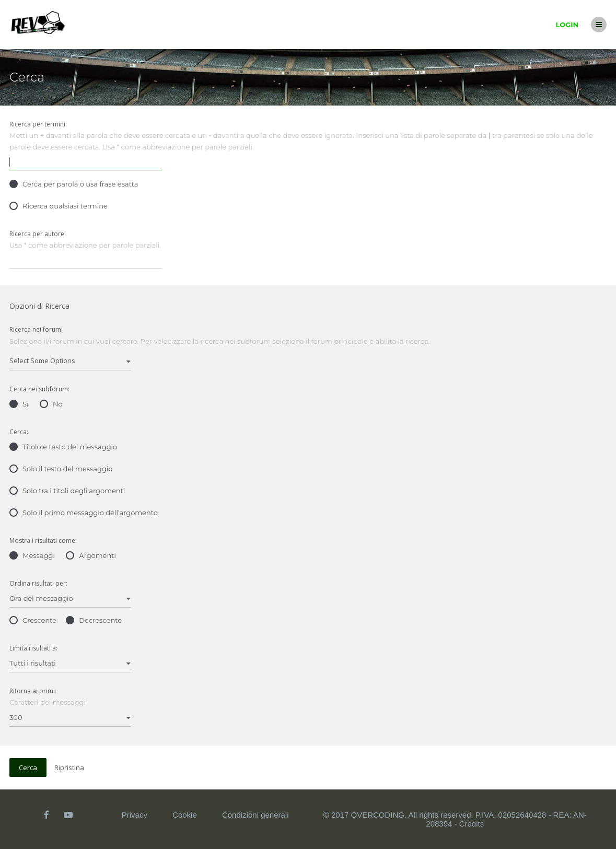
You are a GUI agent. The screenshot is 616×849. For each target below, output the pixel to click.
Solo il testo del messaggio (61, 469)
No (51, 404)
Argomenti (91, 555)
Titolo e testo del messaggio (63, 447)
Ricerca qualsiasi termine (59, 206)
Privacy (135, 815)
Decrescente (94, 620)
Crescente (33, 620)
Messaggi (32, 555)
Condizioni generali (255, 815)
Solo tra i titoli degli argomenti (67, 491)
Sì (19, 404)
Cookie (185, 815)
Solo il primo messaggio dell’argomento (84, 513)
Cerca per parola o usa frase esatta (74, 184)
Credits (472, 824)
